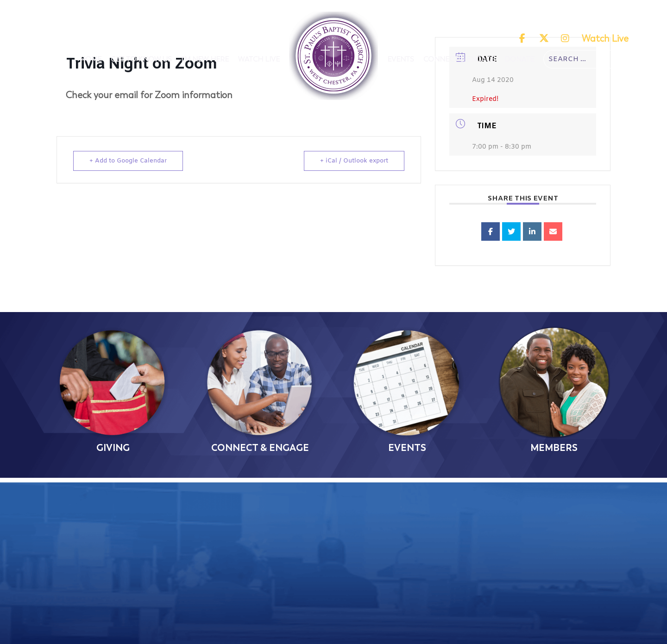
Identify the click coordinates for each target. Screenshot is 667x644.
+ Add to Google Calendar (128, 161)
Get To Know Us (141, 59)
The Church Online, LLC (420, 635)
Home (91, 59)
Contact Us (307, 601)
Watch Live (605, 39)
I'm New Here (205, 59)
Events (401, 59)
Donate (519, 59)
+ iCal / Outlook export (354, 161)
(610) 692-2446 (307, 566)
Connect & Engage (459, 59)
